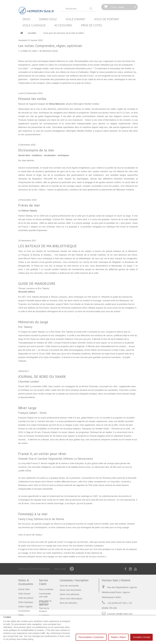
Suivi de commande (69, 586)
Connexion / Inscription (74, 580)
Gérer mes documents (70, 590)
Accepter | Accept (141, 637)
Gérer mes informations (71, 599)
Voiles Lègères (25, 607)
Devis (26, 19)
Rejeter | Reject (118, 637)
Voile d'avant (76, 19)
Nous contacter (46, 589)
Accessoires (63, 25)
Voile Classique (34, 25)
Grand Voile (48, 19)
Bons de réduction (68, 603)
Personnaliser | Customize (91, 637)
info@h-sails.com (124, 614)
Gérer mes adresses (70, 594)
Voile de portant (107, 19)
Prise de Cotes (91, 25)
